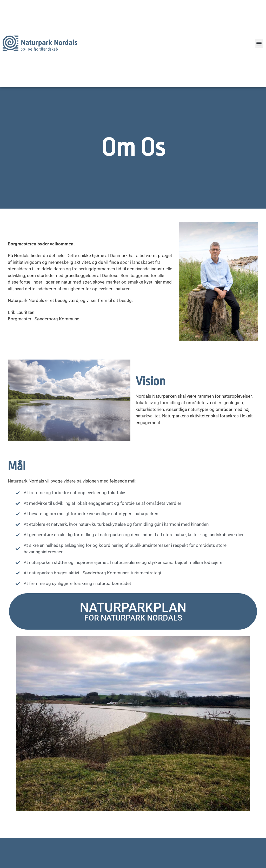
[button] (259, 43)
